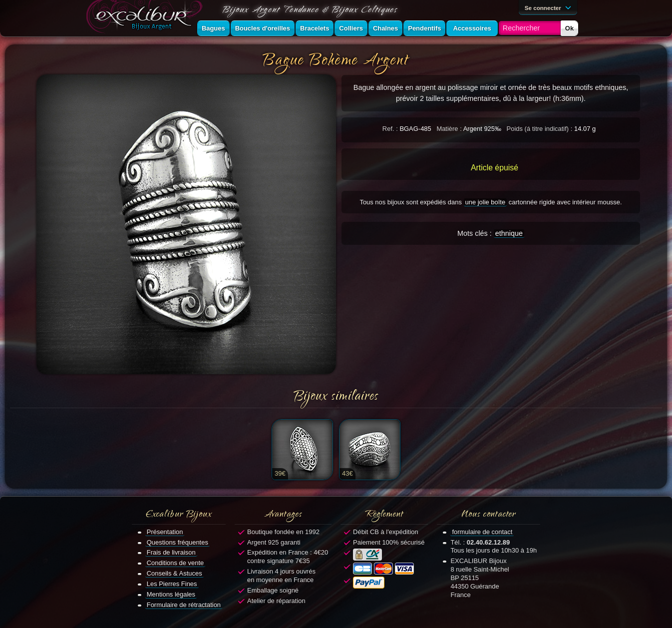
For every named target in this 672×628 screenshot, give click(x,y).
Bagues (213, 28)
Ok (569, 28)
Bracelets (315, 28)
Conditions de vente (175, 563)
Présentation (165, 532)
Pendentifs (424, 28)
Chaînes (385, 28)
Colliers (351, 28)
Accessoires (472, 28)
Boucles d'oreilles (263, 28)
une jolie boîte (486, 202)
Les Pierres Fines (172, 584)
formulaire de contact (482, 532)
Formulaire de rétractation (184, 605)
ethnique (509, 233)
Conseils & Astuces (174, 573)
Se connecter (550, 7)
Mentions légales (171, 594)
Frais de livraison (171, 552)
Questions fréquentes (177, 542)
